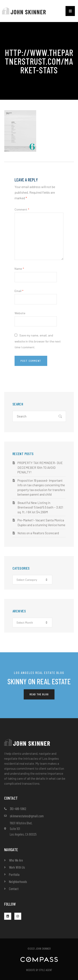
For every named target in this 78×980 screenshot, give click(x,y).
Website (20, 313)
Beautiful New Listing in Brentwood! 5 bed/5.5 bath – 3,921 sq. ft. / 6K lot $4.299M (40, 507)
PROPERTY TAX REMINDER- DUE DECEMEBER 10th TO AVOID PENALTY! (40, 467)
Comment (22, 209)
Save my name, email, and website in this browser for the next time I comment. (38, 341)
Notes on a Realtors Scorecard (38, 533)
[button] (70, 11)
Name (19, 269)
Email (19, 291)
